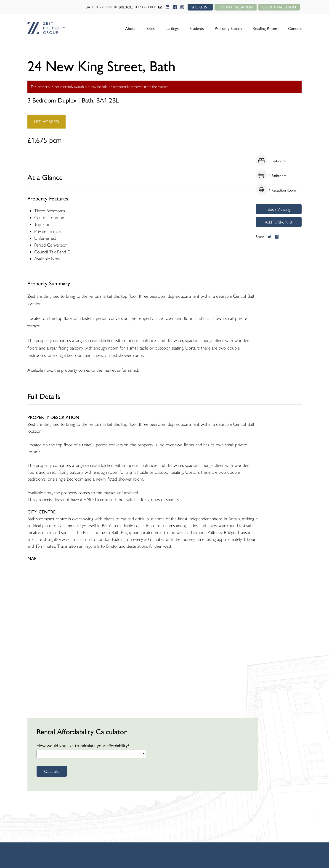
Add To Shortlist (279, 222)
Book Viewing (279, 209)
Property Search (228, 28)
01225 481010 (106, 7)
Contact (295, 28)
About (130, 28)
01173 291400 (144, 7)
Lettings (172, 28)
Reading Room (265, 28)
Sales (151, 28)
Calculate (52, 771)
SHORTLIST (200, 7)
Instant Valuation (236, 7)
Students (197, 28)
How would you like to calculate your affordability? (83, 745)
